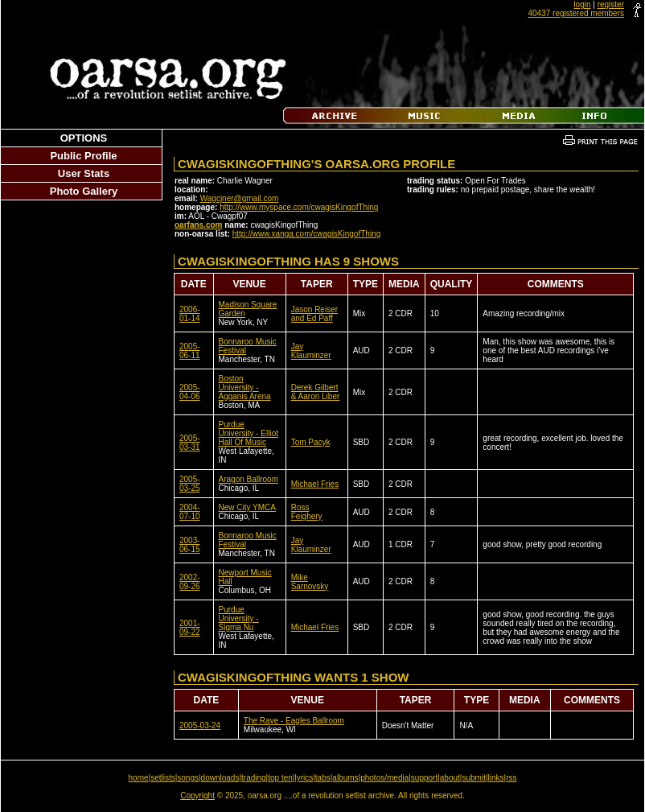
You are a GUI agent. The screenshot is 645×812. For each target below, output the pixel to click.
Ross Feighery (307, 512)
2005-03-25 (190, 484)
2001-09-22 (190, 628)
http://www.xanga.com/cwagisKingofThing (307, 234)
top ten (280, 778)
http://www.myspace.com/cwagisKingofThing (299, 207)
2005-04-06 (190, 392)
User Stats (84, 173)
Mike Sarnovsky (310, 582)
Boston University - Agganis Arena (245, 387)
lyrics (304, 778)
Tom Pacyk (311, 442)
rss (511, 778)
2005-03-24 (200, 725)
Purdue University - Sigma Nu (239, 618)
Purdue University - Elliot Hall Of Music (249, 433)
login (582, 4)
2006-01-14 (190, 314)
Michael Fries (315, 484)
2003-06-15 (190, 545)
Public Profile (83, 156)
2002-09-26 (190, 582)
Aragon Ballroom (249, 479)
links (496, 778)
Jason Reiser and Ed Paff (314, 314)
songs (188, 778)
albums (345, 778)
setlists (163, 778)
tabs (323, 778)
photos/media (384, 778)
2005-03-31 (190, 443)
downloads (220, 778)
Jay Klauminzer (311, 351)
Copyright (197, 796)
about (450, 778)
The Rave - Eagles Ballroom (294, 721)
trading (254, 778)
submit (473, 778)
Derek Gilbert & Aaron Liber (316, 392)
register (611, 4)
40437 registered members (576, 13)
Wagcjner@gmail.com (240, 198)
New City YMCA (248, 507)
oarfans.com (198, 225)
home (139, 778)
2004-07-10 (190, 512)
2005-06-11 (190, 351)
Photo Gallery (84, 191)
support (424, 778)
